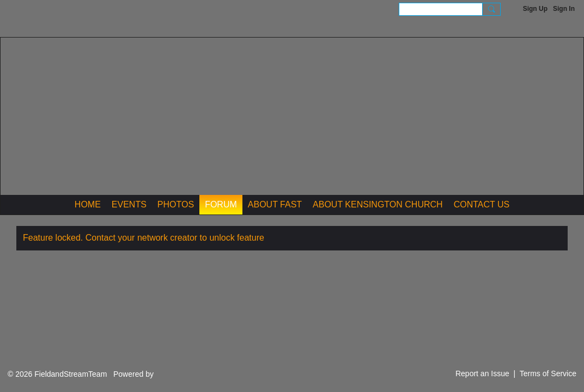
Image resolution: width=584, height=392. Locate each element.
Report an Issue (482, 373)
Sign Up (535, 9)
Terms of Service (548, 373)
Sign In (564, 9)
